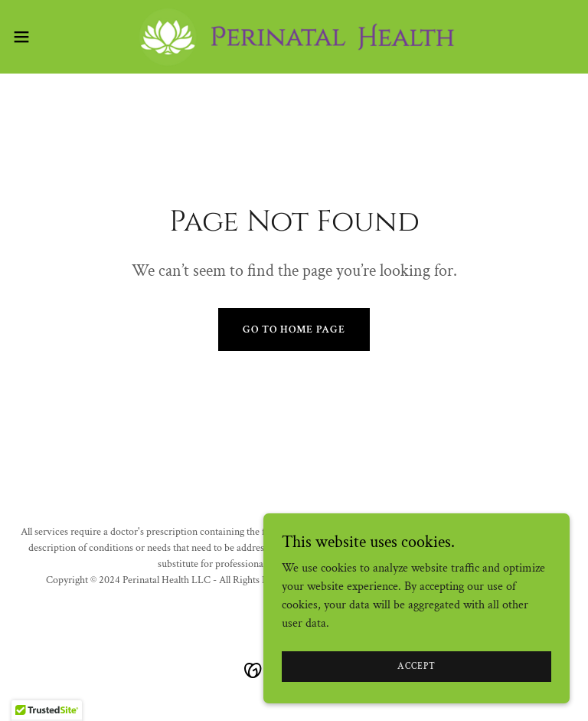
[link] (294, 37)
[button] (49, 37)
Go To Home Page (294, 329)
